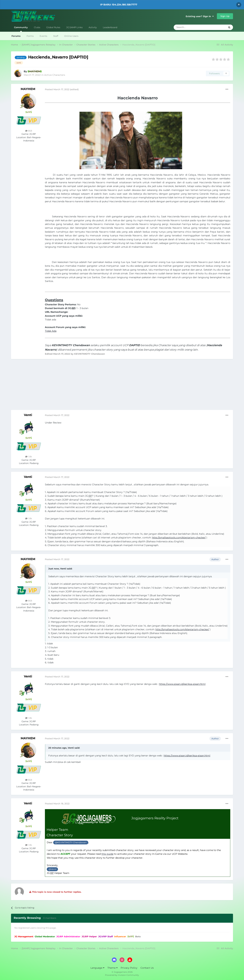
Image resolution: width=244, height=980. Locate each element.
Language (97, 968)
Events (43, 36)
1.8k (29, 457)
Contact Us (147, 968)
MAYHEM (28, 89)
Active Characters (55, 75)
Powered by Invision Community (122, 975)
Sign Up (225, 16)
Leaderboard (110, 27)
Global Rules (53, 27)
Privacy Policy (129, 968)
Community (21, 29)
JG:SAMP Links (74, 27)
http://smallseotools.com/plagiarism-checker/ (179, 538)
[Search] (196, 27)
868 (29, 131)
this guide (107, 854)
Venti (28, 415)
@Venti (52, 869)
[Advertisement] (122, 386)
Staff (56, 36)
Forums (16, 36)
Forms (30, 36)
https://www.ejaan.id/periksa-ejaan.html (182, 684)
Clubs (37, 27)
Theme (113, 968)
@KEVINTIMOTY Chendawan (71, 842)
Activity (93, 27)
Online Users (71, 36)
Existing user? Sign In (200, 16)
